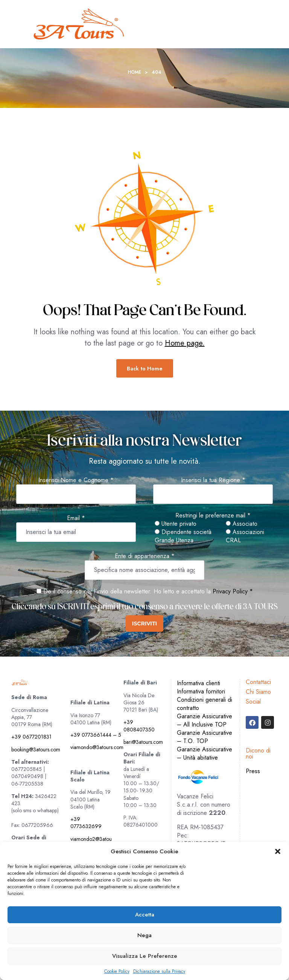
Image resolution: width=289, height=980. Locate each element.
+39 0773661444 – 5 (96, 735)
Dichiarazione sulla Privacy (159, 972)
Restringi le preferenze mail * (213, 516)
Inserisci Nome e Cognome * (76, 480)
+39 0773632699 (86, 823)
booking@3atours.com (36, 749)
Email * (76, 518)
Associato (242, 524)
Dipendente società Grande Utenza (183, 536)
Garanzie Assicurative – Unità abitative (205, 753)
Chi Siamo (258, 692)
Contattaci (258, 682)
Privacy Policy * (233, 591)
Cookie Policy (117, 972)
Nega (144, 935)
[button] (278, 851)
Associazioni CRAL (245, 536)
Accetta (145, 915)
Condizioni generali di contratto (205, 704)
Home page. (185, 343)
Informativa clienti (198, 683)
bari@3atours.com (143, 742)
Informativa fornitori (201, 691)
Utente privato (176, 524)
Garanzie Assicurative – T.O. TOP (205, 737)
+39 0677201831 (31, 737)
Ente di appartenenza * (145, 556)
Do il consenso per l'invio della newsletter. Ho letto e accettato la (124, 591)
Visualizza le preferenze (145, 956)
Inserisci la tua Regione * (213, 480)
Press (253, 771)
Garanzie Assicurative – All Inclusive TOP (205, 720)
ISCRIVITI (144, 623)
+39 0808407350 (139, 726)
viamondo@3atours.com (97, 747)
